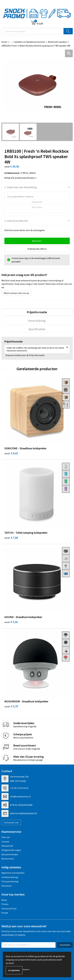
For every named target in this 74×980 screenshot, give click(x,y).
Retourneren (8, 859)
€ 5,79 (11, 706)
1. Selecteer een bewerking (21, 187)
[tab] (37, 312)
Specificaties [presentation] (37, 329)
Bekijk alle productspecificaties (20, 178)
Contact (5, 842)
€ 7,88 (11, 538)
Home (4, 42)
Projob (5, 913)
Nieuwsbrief (7, 846)
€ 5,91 (11, 622)
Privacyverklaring (10, 881)
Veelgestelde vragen (11, 850)
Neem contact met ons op (16, 293)
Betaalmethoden (10, 854)
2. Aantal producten (16, 221)
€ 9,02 (11, 453)
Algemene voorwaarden (13, 873)
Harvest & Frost (9, 909)
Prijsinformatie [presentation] (37, 312)
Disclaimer (7, 886)
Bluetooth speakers (58, 42)
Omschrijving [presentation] (37, 321)
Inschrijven (65, 945)
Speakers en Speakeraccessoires (30, 42)
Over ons (6, 837)
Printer (5, 904)
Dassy (4, 900)
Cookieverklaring (10, 877)
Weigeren (26, 969)
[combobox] (33, 31)
